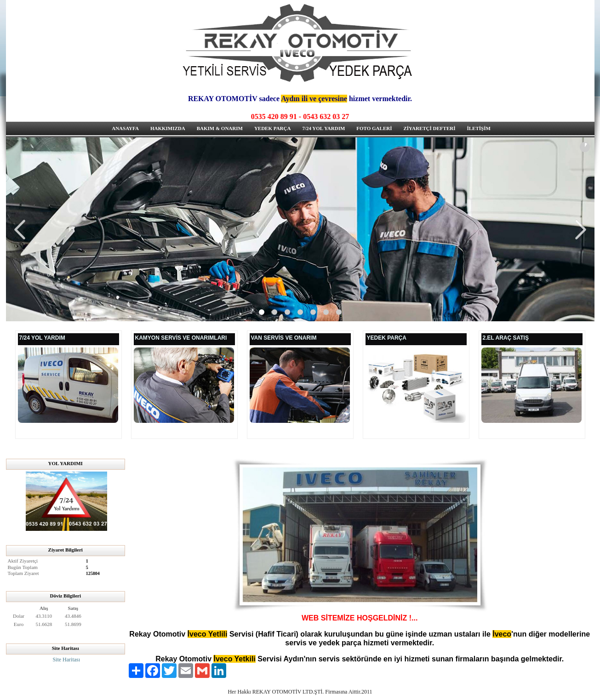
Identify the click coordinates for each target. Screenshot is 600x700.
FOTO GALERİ (374, 128)
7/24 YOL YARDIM (323, 128)
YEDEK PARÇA (273, 128)
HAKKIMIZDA (168, 128)
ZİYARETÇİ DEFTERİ (429, 128)
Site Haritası (66, 660)
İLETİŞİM (478, 128)
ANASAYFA (125, 128)
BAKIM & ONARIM (220, 128)
